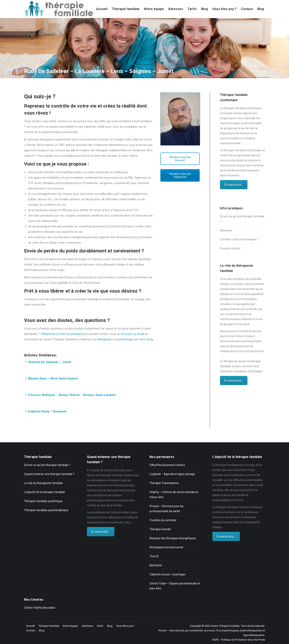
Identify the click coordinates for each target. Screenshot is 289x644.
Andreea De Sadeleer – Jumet (50, 362)
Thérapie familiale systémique (43, 501)
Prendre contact (230, 248)
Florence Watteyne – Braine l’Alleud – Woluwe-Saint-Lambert (72, 395)
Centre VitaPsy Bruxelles (40, 608)
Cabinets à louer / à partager (168, 574)
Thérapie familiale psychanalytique (46, 510)
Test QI (154, 556)
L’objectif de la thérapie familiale (45, 492)
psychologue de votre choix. (135, 339)
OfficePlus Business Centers (167, 465)
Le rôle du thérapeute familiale (43, 483)
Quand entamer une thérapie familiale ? (49, 474)
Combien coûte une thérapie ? (239, 239)
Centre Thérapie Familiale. (225, 626)
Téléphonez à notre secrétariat (61, 334)
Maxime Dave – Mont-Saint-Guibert (53, 378)
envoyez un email (133, 334)
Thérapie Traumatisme (164, 483)
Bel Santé (156, 565)
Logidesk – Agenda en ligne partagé (172, 474)
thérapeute (105, 339)
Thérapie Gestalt (160, 529)
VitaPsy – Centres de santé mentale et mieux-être (174, 495)
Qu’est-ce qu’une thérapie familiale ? (242, 219)
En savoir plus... (234, 185)
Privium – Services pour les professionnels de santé (167, 509)
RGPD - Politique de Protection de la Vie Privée (239, 640)
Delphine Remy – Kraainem (47, 411)
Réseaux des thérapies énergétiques (173, 538)
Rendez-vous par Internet (180, 159)
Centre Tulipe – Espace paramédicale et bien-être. (175, 586)
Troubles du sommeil (163, 520)
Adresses (226, 230)
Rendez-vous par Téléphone (180, 175)
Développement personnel (166, 547)
